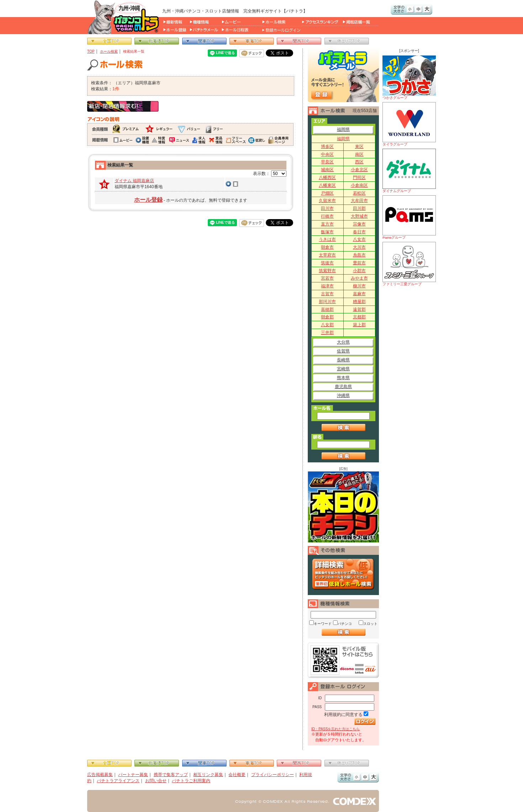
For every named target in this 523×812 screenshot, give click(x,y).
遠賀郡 (359, 309)
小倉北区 (359, 170)
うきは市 (327, 239)
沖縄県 (343, 396)
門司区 (359, 177)
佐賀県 (343, 351)
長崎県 (343, 360)
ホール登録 (148, 200)
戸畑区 (327, 193)
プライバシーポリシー (273, 775)
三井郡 (327, 333)
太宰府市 (327, 255)
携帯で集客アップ (171, 775)
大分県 (343, 342)
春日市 (359, 232)
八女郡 (327, 325)
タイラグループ (409, 124)
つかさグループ (409, 78)
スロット (370, 624)
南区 (359, 154)
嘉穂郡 (327, 309)
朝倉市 (327, 247)
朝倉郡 (327, 317)
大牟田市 (359, 201)
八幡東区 (327, 185)
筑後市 (327, 263)
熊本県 (343, 378)
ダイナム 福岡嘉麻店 (134, 181)
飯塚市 (327, 232)
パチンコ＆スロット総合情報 (125, 17)
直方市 (327, 224)
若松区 (359, 193)
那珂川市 (327, 302)
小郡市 (359, 271)
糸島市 (359, 255)
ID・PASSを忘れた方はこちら (336, 729)
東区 (359, 147)
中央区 (327, 154)
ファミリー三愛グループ (409, 264)
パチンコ (345, 624)
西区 (359, 162)
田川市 (327, 208)
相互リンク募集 (208, 775)
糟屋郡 (359, 302)
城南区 (327, 170)
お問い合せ (156, 781)
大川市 (359, 247)
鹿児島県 (343, 387)
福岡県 (343, 129)
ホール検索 (109, 51)
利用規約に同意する (343, 715)
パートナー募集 (133, 775)
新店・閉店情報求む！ (123, 106)
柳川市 (359, 286)
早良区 (327, 162)
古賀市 (327, 294)
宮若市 (327, 278)
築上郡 (359, 325)
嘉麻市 (359, 294)
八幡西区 (327, 177)
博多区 (327, 147)
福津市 (327, 286)
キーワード (323, 624)
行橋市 (327, 216)
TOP (91, 51)
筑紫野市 (327, 271)
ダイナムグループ (409, 171)
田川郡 (359, 208)
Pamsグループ (409, 217)
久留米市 (327, 201)
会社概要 (237, 775)
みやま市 (359, 278)
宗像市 (359, 224)
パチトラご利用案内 (191, 781)
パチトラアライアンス (118, 781)
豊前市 (359, 263)
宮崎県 (343, 369)
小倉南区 (359, 185)
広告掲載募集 (100, 775)
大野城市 (359, 216)
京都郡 (359, 317)
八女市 (359, 239)
